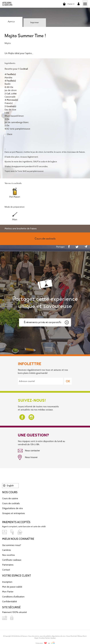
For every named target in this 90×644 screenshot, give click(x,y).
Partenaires (8, 565)
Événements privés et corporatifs (47, 323)
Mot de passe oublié (12, 587)
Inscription (7, 582)
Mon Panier (8, 592)
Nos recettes (9, 555)
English (8, 486)
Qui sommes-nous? (12, 545)
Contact (6, 570)
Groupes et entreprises (14, 513)
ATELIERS (7, 4)
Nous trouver (28, 457)
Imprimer (35, 23)
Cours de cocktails (11, 503)
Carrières (7, 550)
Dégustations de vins (13, 508)
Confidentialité (10, 601)
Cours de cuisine (10, 498)
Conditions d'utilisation (13, 597)
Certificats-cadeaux (12, 560)
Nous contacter (29, 451)
